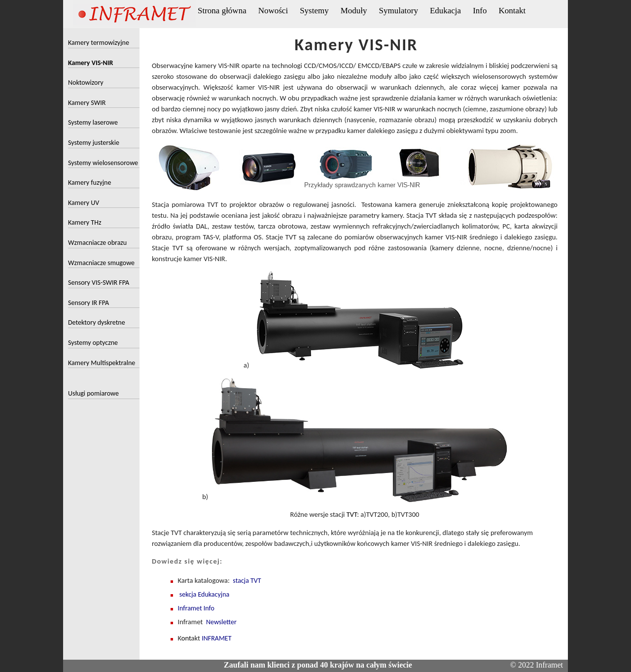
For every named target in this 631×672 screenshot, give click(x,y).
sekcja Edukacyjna (204, 594)
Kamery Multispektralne (102, 363)
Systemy (314, 11)
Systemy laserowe (93, 122)
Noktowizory (86, 83)
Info (480, 11)
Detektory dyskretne (97, 322)
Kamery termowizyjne (99, 43)
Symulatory (399, 11)
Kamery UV (84, 203)
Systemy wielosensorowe (103, 163)
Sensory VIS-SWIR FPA (99, 283)
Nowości (273, 11)
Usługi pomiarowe (93, 393)
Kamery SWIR (87, 103)
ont (186, 638)
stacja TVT (247, 581)
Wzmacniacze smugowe (101, 263)
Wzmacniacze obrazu (97, 243)
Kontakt (512, 11)
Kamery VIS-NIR (90, 63)
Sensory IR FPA (88, 303)
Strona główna (222, 11)
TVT (351, 514)
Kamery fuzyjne (89, 183)
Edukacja (445, 11)
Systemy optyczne (93, 343)
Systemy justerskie (94, 143)
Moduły (354, 11)
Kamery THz (85, 222)
